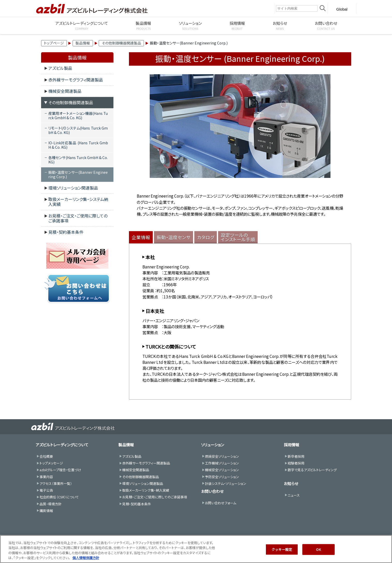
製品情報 (83, 43)
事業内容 (46, 477)
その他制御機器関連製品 (121, 43)
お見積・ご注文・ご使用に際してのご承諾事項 (78, 218)
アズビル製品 (60, 68)
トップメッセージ (51, 463)
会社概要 (46, 456)
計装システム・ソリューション (226, 483)
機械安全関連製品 (65, 91)
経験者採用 (296, 463)
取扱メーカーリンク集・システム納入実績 (78, 202)
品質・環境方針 (51, 504)
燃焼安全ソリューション (222, 456)
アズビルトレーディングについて (62, 445)
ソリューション (213, 445)
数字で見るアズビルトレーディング (312, 470)
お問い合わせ (212, 491)
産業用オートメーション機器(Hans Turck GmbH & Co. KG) (78, 115)
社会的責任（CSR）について (59, 497)
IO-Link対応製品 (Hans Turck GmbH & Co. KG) (78, 145)
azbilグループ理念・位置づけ (60, 470)
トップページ (54, 43)
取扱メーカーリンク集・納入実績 (146, 490)
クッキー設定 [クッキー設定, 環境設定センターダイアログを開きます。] (282, 552)
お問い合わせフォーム (221, 503)
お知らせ (291, 483)
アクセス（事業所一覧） (56, 483)
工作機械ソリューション (222, 463)
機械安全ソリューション (222, 470)
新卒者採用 (296, 456)
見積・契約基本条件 (66, 232)
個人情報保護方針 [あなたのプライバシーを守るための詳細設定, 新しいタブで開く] (86, 560)
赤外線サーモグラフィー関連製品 (146, 463)
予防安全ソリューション (222, 477)
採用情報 (291, 445)
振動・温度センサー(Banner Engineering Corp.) (78, 174)
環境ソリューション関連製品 (73, 188)
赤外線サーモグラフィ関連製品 (76, 80)
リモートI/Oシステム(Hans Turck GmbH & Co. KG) (78, 130)
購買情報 (46, 511)
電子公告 (46, 490)
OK (318, 552)
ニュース (294, 495)
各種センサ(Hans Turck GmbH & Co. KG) (78, 160)
